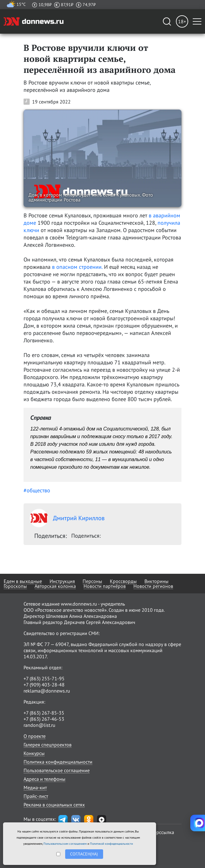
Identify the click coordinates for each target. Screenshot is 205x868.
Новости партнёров (105, 586)
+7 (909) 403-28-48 (44, 685)
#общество (37, 490)
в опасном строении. (77, 267)
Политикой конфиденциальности (111, 844)
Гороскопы (15, 586)
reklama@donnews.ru (47, 691)
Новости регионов (153, 586)
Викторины (157, 581)
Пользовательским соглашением (65, 844)
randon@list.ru (39, 725)
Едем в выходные (23, 581)
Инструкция (62, 581)
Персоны (92, 581)
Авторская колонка (55, 586)
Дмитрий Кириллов (67, 518)
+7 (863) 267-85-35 (44, 713)
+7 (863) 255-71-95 (44, 678)
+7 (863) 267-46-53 (44, 719)
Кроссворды (123, 581)
